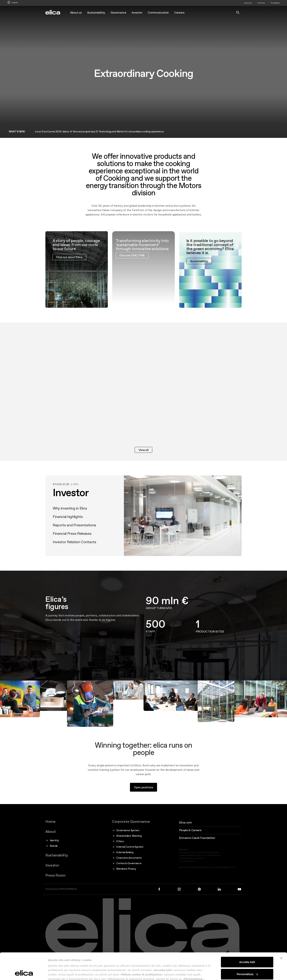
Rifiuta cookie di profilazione (247, 961)
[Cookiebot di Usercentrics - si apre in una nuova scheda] (24, 973)
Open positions (143, 798)
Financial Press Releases (72, 544)
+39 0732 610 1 (189, 861)
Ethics (120, 841)
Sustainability (96, 12)
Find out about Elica (69, 268)
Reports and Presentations (74, 536)
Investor (137, 12)
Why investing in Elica (70, 519)
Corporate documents (129, 858)
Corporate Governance (131, 821)
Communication (158, 12)
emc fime (261, 3)
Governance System (128, 830)
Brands (54, 846)
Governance (118, 12)
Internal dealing (125, 852)
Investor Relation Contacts (74, 553)
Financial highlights (68, 527)
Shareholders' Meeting (129, 836)
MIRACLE (73, 889)
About (51, 832)
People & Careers (190, 830)
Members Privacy (126, 869)
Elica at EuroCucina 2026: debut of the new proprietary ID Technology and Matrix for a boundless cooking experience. (103, 131)
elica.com (248, 3)
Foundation (275, 3)
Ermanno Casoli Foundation (197, 838)
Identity (54, 840)
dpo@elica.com (229, 867)
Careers (179, 12)
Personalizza (247, 949)
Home (50, 821)
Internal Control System (130, 847)
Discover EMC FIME (132, 266)
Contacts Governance (129, 863)
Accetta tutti (247, 937)
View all (143, 450)
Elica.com (186, 822)
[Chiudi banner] (281, 933)
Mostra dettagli (58, 973)
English (15, 3)
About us (76, 12)
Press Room (55, 875)
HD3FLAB (64, 889)
